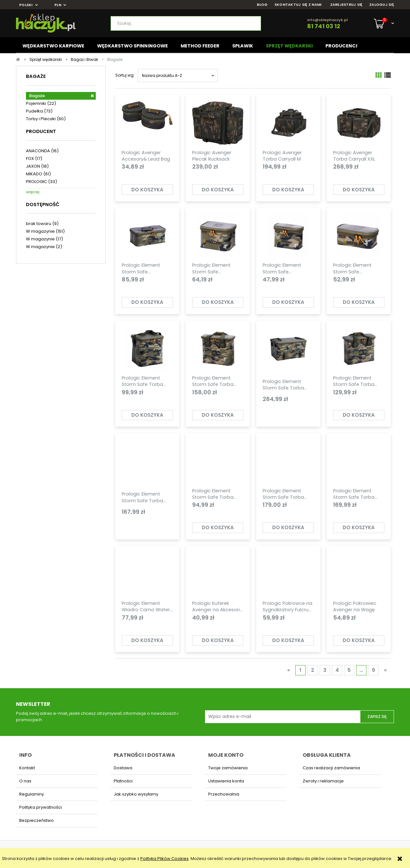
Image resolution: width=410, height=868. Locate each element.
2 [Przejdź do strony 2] (313, 670)
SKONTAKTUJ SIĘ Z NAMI (298, 5)
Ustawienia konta (226, 781)
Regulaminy (32, 794)
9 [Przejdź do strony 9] (373, 670)
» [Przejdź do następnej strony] (385, 670)
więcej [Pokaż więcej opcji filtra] (33, 192)
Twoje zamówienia (228, 768)
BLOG (262, 5)
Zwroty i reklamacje (323, 781)
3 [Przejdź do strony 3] (325, 670)
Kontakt (27, 768)
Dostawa (123, 768)
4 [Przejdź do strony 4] (337, 670)
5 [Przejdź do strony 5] (349, 670)
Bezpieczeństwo (37, 820)
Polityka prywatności (41, 807)
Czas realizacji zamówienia (331, 768)
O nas (25, 781)
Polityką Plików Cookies (164, 859)
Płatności (123, 781)
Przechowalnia (224, 794)
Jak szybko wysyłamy (136, 794)
